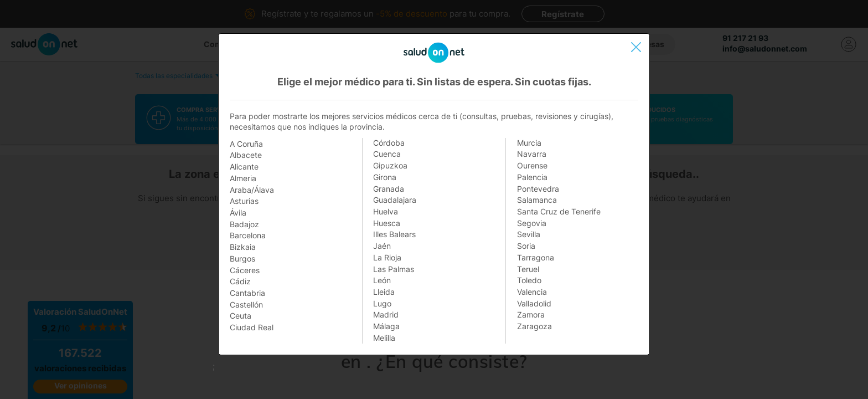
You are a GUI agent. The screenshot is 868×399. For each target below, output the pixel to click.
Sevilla (529, 234)
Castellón (246, 305)
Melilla (384, 338)
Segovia (532, 223)
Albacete (246, 155)
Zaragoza (534, 326)
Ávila (238, 213)
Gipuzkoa (390, 165)
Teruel (528, 269)
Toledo (529, 280)
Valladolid (534, 303)
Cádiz (240, 281)
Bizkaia (243, 247)
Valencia (532, 292)
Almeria (243, 178)
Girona (385, 177)
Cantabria (247, 293)
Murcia (529, 143)
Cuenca (387, 154)
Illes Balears (394, 234)
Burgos (242, 259)
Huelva (386, 211)
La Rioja (387, 257)
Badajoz (244, 224)
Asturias (244, 201)
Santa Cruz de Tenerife (559, 211)
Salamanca (537, 200)
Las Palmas (394, 269)
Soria (526, 246)
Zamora (531, 314)
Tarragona (536, 257)
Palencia (532, 177)
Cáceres (245, 270)
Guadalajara (395, 200)
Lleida (384, 292)
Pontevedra (538, 189)
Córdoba (389, 143)
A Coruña (246, 144)
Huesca (387, 223)
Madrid (386, 314)
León (382, 280)
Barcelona (248, 235)
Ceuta (241, 316)
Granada (389, 189)
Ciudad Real (252, 327)
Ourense (532, 165)
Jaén (382, 246)
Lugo (382, 303)
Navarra (532, 154)
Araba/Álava (252, 190)
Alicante (244, 167)
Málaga (386, 326)
